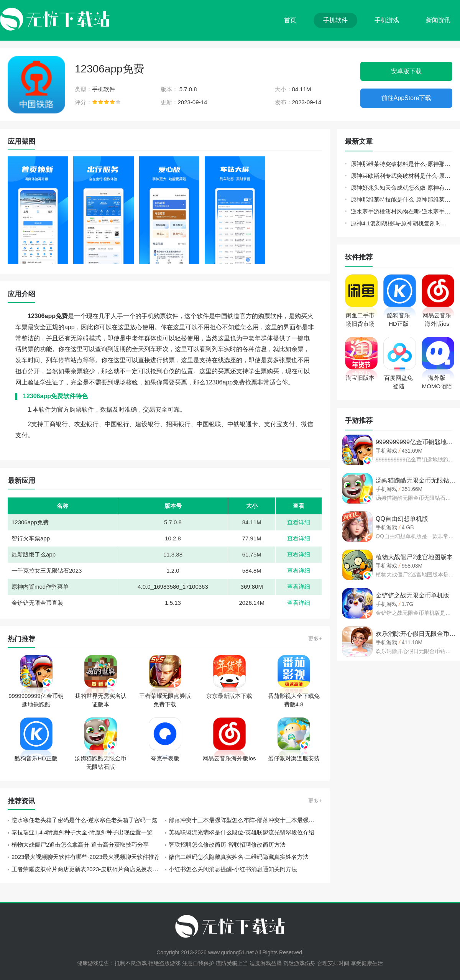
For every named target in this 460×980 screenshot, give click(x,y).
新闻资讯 (438, 20)
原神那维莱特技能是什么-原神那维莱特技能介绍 (402, 199)
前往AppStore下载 (407, 98)
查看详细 (299, 522)
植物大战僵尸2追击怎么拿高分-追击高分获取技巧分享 (80, 845)
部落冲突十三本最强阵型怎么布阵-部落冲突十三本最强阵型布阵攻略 (245, 820)
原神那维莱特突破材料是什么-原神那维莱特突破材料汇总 (402, 164)
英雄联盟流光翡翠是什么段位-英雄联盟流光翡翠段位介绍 (242, 832)
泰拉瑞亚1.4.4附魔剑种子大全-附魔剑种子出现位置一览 (82, 832)
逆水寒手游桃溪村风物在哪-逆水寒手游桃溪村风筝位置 (402, 211)
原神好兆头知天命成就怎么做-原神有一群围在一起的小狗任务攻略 (402, 188)
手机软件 (335, 20)
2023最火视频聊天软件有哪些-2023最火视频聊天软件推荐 (86, 857)
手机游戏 (387, 20)
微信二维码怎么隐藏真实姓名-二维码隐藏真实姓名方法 (239, 857)
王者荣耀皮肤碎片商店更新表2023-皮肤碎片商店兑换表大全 (88, 869)
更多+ (315, 639)
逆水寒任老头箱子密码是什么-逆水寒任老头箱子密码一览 (84, 820)
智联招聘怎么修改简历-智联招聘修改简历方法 (227, 845)
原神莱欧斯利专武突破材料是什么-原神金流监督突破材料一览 (402, 176)
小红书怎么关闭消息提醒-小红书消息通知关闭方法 (233, 869)
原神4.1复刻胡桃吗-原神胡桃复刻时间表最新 (402, 223)
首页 (290, 20)
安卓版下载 (406, 71)
